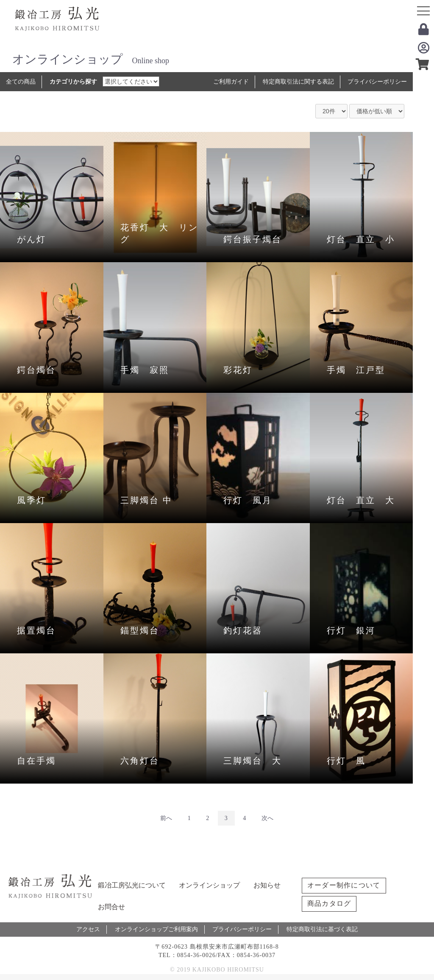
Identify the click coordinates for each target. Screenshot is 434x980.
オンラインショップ (209, 885)
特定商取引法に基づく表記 (322, 929)
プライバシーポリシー (377, 82)
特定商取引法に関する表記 (298, 82)
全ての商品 (21, 82)
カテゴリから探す (73, 82)
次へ (267, 818)
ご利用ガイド (231, 82)
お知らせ (267, 885)
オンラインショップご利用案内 (156, 929)
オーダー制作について (344, 885)
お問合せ (111, 907)
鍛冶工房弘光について (132, 885)
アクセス (88, 929)
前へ (166, 818)
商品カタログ (329, 903)
